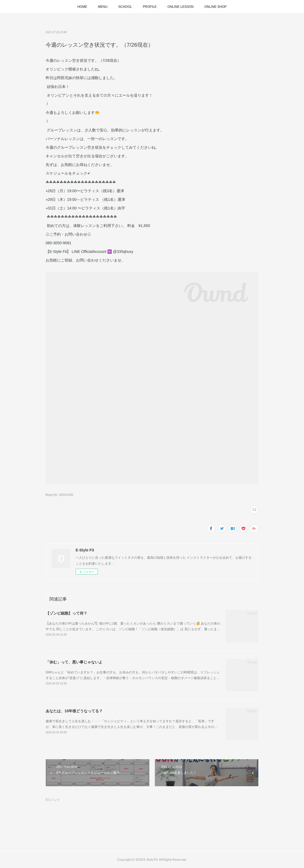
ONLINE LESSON (181, 7)
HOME (82, 7)
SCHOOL (125, 7)
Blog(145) (51, 495)
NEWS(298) (66, 495)
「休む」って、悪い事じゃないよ (74, 662)
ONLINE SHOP (216, 7)
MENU (103, 7)
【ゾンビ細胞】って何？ (66, 613)
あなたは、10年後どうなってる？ (74, 711)
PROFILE (150, 7)
